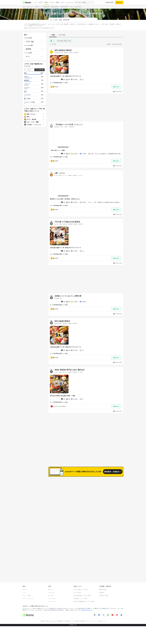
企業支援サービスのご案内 (80, 597)
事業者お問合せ (103, 588)
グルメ (46, 2)
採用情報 (59, 620)
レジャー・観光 (54, 2)
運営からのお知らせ (51, 620)
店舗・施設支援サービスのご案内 (82, 594)
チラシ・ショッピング (67, 2)
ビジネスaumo (77, 591)
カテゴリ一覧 (52, 600)
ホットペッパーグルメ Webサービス (38, 574)
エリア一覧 (51, 591)
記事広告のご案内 (104, 594)
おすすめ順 (62, 35)
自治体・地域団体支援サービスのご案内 (84, 600)
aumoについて (102, 620)
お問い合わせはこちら (87, 609)
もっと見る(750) (114, 508)
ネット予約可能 (40, 70)
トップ (36, 2)
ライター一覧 (52, 597)
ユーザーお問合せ (75, 620)
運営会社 (43, 620)
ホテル (41, 2)
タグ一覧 (50, 594)
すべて (29, 70)
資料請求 (101, 591)
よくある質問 (66, 620)
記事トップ (51, 588)
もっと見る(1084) (114, 480)
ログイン (119, 2)
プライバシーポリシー (92, 620)
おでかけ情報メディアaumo (81, 588)
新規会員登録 (110, 2)
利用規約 (83, 620)
